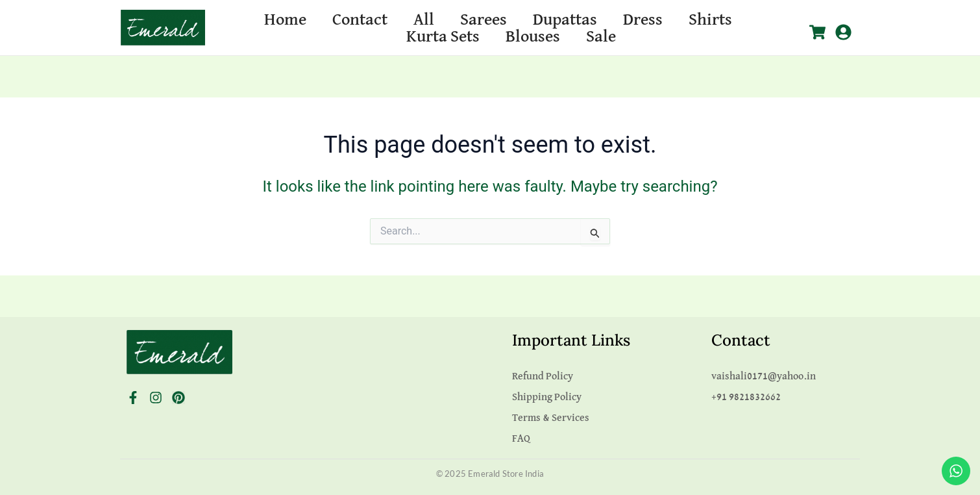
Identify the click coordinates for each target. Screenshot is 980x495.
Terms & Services (551, 418)
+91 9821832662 (746, 398)
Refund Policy (543, 377)
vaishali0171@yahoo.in (764, 377)
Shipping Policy (547, 398)
